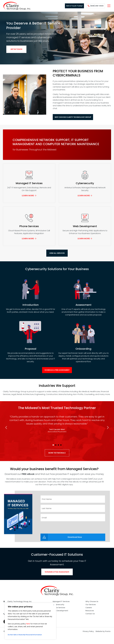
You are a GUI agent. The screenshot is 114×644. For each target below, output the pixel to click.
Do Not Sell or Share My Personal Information (27, 635)
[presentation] (58, 535)
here (28, 624)
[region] (30, 621)
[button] (6, 436)
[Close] (54, 605)
